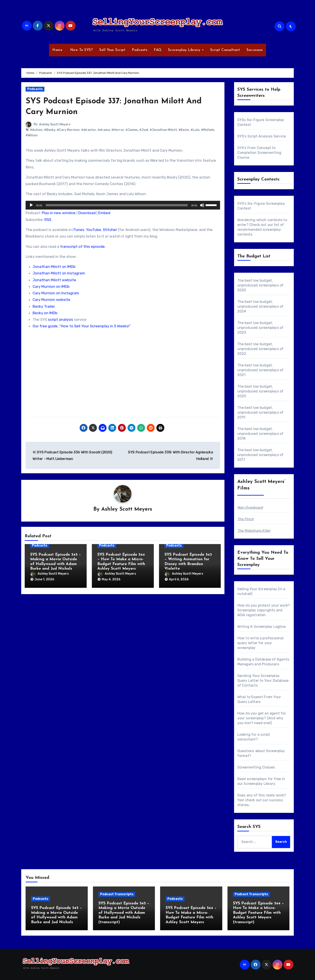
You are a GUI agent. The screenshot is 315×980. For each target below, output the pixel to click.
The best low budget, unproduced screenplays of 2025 (261, 285)
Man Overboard (250, 507)
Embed (104, 213)
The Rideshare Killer (254, 531)
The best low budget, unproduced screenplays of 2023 (261, 328)
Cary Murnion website (51, 300)
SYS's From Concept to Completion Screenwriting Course (259, 153)
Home (57, 50)
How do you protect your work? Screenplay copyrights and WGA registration (264, 610)
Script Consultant (225, 50)
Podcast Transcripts (117, 894)
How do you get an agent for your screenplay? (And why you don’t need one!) (262, 718)
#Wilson (32, 135)
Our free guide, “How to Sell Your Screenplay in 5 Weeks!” (82, 326)
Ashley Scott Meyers (55, 124)
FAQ (158, 50)
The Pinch (246, 519)
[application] (123, 205)
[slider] (117, 205)
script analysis (60, 319)
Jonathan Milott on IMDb (54, 267)
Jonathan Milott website (54, 280)
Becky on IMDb (45, 313)
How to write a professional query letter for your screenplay (260, 643)
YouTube (94, 230)
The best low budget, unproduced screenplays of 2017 (261, 455)
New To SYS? (81, 50)
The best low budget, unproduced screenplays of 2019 (261, 412)
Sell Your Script (112, 50)
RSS (48, 220)
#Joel (144, 130)
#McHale (208, 130)
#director (89, 130)
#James (132, 130)
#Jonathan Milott (163, 130)
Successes (255, 50)
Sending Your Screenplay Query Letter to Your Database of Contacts (263, 681)
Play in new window (59, 213)
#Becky (50, 130)
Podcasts (140, 50)
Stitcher (110, 230)
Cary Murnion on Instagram (56, 293)
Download (87, 213)
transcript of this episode (82, 246)
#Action (36, 130)
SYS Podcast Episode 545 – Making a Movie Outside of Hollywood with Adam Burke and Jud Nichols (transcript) (124, 913)
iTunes (78, 230)
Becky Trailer (44, 306)
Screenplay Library (185, 50)
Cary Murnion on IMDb (51, 286)
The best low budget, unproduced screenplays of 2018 (261, 434)
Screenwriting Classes (256, 767)
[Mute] (202, 205)
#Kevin (184, 130)
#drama (104, 130)
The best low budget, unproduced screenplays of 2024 (261, 306)
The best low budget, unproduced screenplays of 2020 (261, 391)
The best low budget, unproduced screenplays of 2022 (261, 349)
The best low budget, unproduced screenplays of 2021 (261, 370)
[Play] (31, 205)
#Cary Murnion (68, 130)
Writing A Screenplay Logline (262, 627)
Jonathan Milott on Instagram (59, 273)
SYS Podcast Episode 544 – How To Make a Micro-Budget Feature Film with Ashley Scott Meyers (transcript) (258, 913)
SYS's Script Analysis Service (262, 136)
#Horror (118, 130)
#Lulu (195, 130)
